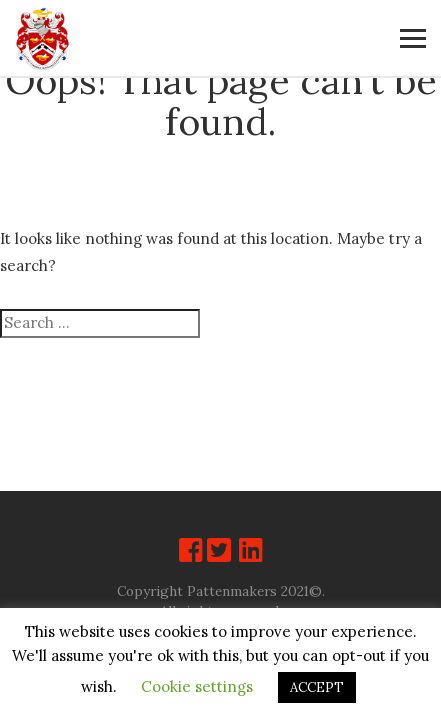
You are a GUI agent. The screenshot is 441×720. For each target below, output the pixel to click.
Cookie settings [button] (197, 686)
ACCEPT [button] (317, 687)
